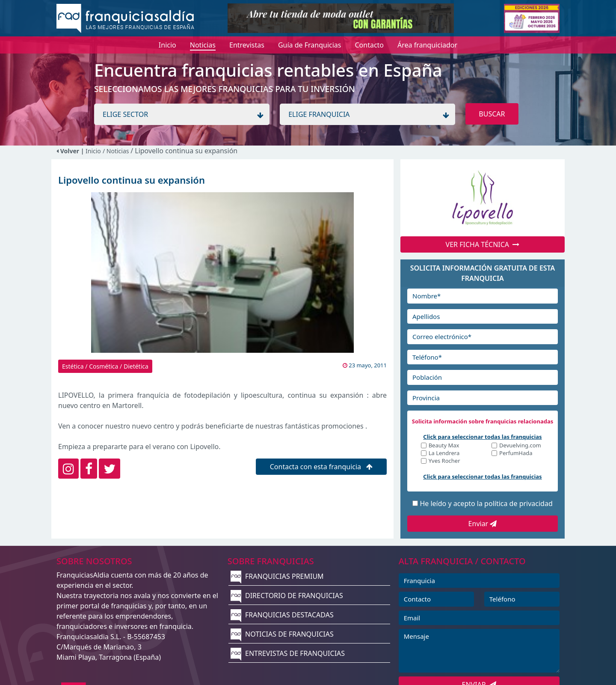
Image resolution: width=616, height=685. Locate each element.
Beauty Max (444, 446)
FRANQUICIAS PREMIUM (277, 576)
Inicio (93, 151)
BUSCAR (492, 114)
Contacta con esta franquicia (321, 467)
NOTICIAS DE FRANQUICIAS (282, 634)
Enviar (483, 524)
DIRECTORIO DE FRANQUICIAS (287, 596)
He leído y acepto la (486, 503)
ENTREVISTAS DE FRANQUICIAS (288, 653)
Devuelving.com (520, 446)
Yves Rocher (444, 461)
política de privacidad (518, 503)
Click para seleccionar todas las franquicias (482, 437)
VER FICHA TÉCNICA (483, 244)
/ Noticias (117, 151)
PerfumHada (516, 454)
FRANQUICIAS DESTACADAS (282, 615)
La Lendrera (444, 454)
